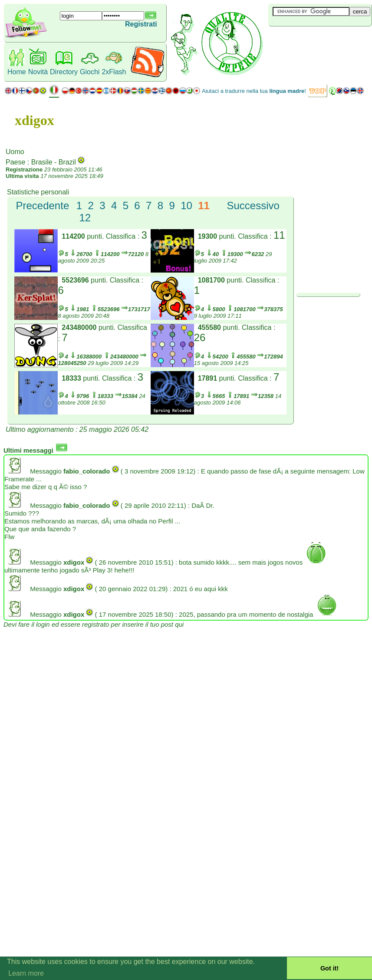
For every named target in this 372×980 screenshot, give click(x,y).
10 (186, 206)
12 (85, 218)
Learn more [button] (26, 973)
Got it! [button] (329, 968)
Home (17, 72)
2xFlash (114, 72)
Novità (38, 72)
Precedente (42, 206)
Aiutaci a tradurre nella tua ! (254, 91)
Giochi (90, 72)
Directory (64, 72)
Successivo (253, 206)
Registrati (141, 24)
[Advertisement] (320, 41)
